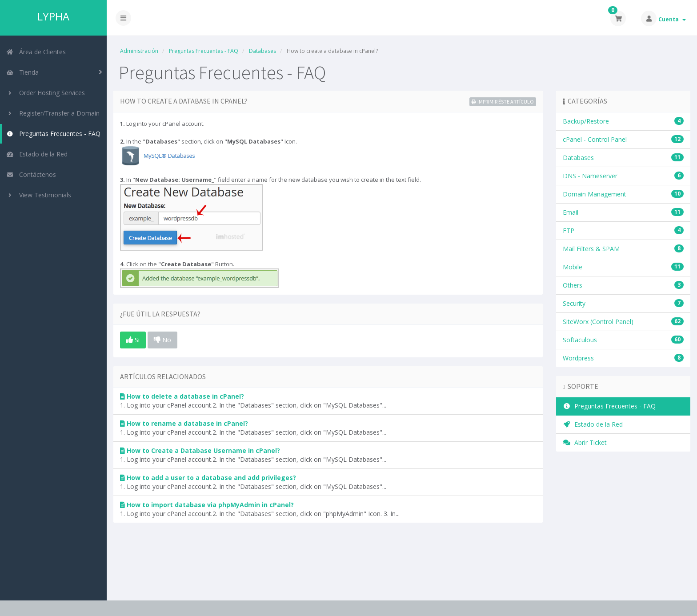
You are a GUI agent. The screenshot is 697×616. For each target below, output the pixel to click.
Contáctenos (31, 174)
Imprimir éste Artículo (503, 102)
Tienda (22, 72)
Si (133, 340)
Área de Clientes (36, 52)
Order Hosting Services (46, 93)
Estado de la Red (37, 154)
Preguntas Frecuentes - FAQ (53, 134)
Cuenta (672, 19)
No (162, 340)
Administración (139, 51)
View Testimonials (39, 195)
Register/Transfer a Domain (53, 113)
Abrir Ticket (585, 442)
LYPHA (53, 16)
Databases (262, 51)
